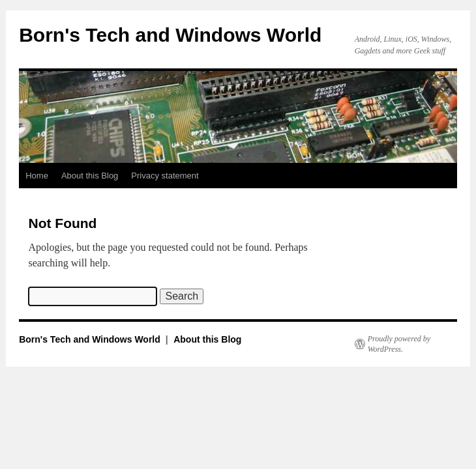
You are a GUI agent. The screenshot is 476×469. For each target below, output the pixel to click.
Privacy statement (165, 176)
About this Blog (90, 176)
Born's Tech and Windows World (170, 35)
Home (37, 176)
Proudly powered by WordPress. (399, 344)
